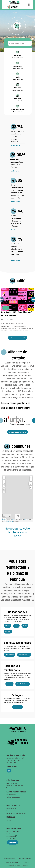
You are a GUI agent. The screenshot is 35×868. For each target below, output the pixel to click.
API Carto (8, 626)
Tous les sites (11, 838)
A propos (26, 862)
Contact (9, 820)
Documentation (11, 811)
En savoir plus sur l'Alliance (18, 432)
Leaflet (4, 520)
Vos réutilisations (12, 788)
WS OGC (25, 626)
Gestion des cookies (10, 859)
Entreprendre (11, 836)
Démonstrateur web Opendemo (16, 813)
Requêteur (8, 632)
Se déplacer (10, 834)
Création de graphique (24, 655)
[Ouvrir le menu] (29, 5)
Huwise (14, 520)
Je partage (9, 684)
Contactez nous (17, 707)
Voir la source (16, 145)
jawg (25, 520)
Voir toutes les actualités (18, 338)
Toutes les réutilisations (23, 684)
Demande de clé (11, 809)
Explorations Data (12, 783)
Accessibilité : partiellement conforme (18, 865)
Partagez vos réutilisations (15, 786)
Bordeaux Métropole (13, 831)
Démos (16, 626)
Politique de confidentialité (14, 862)
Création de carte (10, 655)
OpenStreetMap (9, 521)
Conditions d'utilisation (24, 859)
